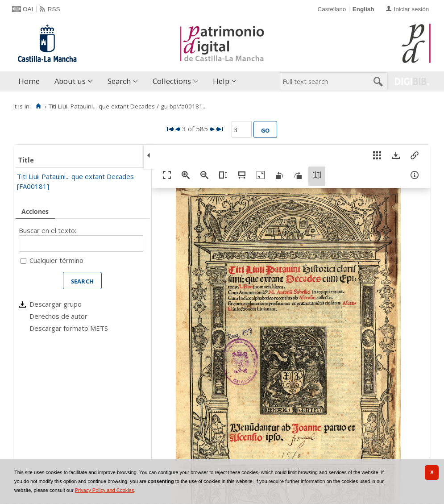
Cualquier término (56, 260)
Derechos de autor (58, 316)
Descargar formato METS (69, 328)
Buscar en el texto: (48, 230)
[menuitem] (31, 81)
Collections (172, 81)
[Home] (38, 106)
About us (70, 81)
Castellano (332, 9)
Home (29, 81)
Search (119, 81)
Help (221, 81)
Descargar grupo (56, 304)
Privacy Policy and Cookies (105, 490)
